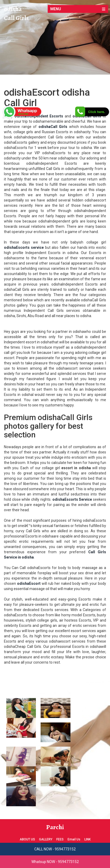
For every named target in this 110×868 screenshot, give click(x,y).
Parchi (55, 827)
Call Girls (16, 18)
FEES (60, 839)
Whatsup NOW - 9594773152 (55, 862)
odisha (13, 9)
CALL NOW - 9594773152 (55, 849)
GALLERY (46, 839)
